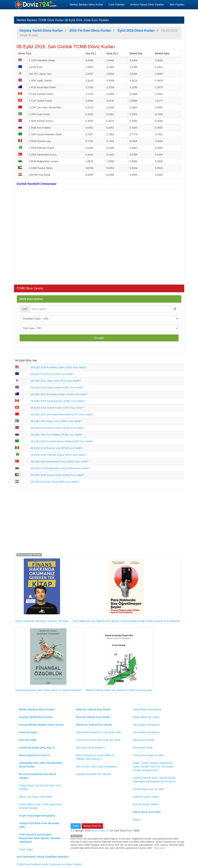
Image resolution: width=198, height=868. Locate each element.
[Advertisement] (99, 235)
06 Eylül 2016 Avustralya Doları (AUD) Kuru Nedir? (59, 394)
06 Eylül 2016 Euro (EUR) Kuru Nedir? (52, 374)
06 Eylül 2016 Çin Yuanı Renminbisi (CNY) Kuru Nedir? (62, 414)
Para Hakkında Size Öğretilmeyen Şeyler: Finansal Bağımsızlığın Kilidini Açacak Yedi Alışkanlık (126, 591)
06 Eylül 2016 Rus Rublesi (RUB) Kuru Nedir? (57, 435)
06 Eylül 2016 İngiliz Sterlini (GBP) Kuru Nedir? (57, 388)
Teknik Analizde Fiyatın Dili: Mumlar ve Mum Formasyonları (119, 660)
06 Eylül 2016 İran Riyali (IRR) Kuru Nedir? (55, 482)
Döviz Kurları (98, 831)
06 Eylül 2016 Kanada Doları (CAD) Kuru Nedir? (58, 401)
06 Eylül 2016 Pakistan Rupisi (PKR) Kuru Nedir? (58, 455)
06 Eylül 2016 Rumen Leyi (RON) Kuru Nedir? (57, 448)
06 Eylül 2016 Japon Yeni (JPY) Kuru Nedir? (56, 381)
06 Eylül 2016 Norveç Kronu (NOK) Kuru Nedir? (58, 428)
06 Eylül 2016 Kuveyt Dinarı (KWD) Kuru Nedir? (58, 475)
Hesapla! (99, 338)
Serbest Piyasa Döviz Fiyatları (147, 5)
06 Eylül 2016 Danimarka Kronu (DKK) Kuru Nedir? (60, 462)
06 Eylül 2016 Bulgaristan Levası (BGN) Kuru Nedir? (60, 468)
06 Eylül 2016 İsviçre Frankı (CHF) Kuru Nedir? (57, 408)
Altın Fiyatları (177, 5)
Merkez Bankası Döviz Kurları (86, 5)
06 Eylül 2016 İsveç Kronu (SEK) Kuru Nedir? (56, 421)
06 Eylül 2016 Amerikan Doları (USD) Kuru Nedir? (59, 367)
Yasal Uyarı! (159, 848)
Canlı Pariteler (117, 5)
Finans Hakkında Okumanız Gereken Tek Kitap (42, 590)
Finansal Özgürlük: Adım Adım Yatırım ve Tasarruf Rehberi (48, 660)
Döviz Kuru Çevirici (31, 299)
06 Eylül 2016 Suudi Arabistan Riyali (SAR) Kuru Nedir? (62, 441)
